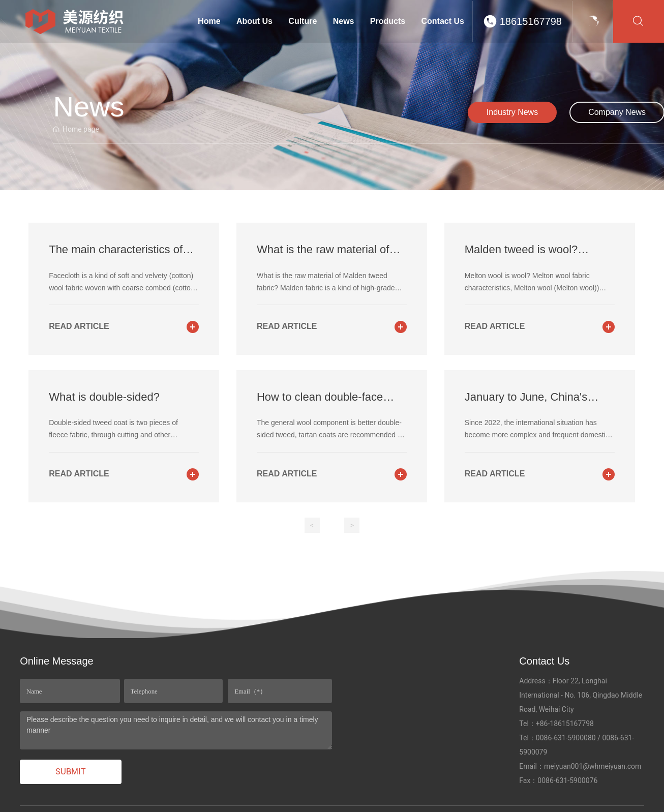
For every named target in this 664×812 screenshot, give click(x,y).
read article (79, 326)
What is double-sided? (104, 397)
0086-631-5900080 (566, 738)
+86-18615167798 (565, 724)
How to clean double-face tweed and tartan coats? (320, 403)
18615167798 (531, 21)
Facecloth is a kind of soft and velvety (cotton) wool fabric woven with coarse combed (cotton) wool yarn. (123, 288)
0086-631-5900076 (567, 780)
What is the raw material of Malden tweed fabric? (323, 256)
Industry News (512, 112)
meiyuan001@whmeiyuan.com (593, 766)
